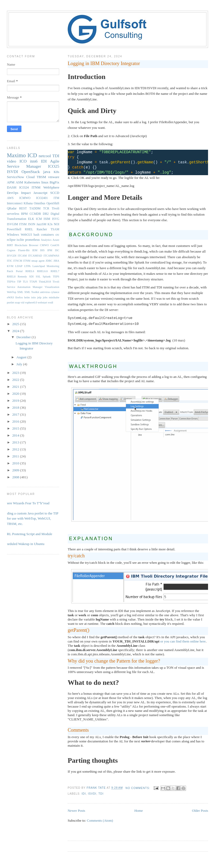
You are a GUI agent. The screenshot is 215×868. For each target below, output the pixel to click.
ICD (32, 155)
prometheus (33, 240)
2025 (16, 324)
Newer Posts (76, 811)
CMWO (44, 245)
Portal (19, 271)
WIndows (13, 235)
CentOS (55, 245)
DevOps (13, 193)
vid (22, 303)
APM (11, 182)
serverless (13, 214)
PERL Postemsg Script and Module (28, 534)
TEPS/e (11, 282)
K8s (56, 172)
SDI (31, 277)
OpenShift (53, 203)
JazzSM (41, 224)
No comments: (138, 788)
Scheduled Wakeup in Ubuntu (24, 544)
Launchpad (39, 266)
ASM (19, 182)
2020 (16, 394)
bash (36, 235)
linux (45, 182)
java (47, 172)
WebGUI (26, 235)
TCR (46, 208)
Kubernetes (32, 182)
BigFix (54, 182)
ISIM (47, 219)
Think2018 (45, 282)
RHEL (29, 229)
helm (27, 297)
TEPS (56, 277)
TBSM (41, 177)
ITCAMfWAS (51, 256)
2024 (16, 331)
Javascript (40, 193)
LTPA (27, 266)
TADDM (35, 208)
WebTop (12, 292)
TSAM (55, 229)
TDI (101, 794)
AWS (10, 198)
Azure (56, 240)
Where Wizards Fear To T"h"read (26, 503)
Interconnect (15, 203)
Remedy (22, 277)
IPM (50, 250)
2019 (16, 401)
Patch (10, 271)
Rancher (42, 229)
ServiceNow (16, 177)
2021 (16, 387)
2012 (16, 449)
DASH (12, 187)
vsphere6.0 (31, 303)
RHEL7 (55, 271)
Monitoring (53, 266)
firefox (19, 297)
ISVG (56, 219)
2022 (16, 380)
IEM (35, 250)
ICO (23, 161)
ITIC (10, 261)
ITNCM (18, 261)
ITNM (36, 187)
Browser (34, 245)
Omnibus (39, 203)
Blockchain (21, 245)
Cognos (11, 250)
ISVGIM (13, 224)
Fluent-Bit (24, 250)
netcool (45, 156)
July (20, 364)
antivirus (45, 292)
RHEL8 (11, 277)
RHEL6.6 (42, 271)
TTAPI (33, 282)
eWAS (11, 297)
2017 (16, 414)
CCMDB (35, 214)
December (24, 337)
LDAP (19, 266)
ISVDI (92, 794)
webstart (42, 303)
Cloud (30, 177)
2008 (16, 477)
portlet (11, 303)
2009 (16, 470)
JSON (32, 224)
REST (23, 208)
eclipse (11, 240)
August (22, 357)
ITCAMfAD (35, 256)
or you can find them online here (183, 641)
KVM (10, 266)
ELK (31, 219)
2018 (16, 407)
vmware (54, 177)
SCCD (55, 193)
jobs (45, 297)
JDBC (49, 261)
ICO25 (54, 166)
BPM (24, 214)
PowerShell (14, 229)
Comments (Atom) (100, 820)
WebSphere (51, 187)
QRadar (12, 208)
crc (57, 235)
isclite (20, 240)
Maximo (16, 155)
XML (20, 292)
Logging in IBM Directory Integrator (104, 63)
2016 (16, 421)
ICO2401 (42, 198)
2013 (16, 442)
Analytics (46, 240)
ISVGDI (12, 256)
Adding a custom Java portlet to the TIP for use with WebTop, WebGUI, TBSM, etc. (31, 518)
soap (17, 303)
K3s (50, 224)
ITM (56, 198)
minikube (54, 297)
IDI (84, 794)
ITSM (23, 224)
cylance (55, 292)
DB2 (46, 214)
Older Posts (200, 811)
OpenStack (31, 172)
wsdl (51, 303)
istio (33, 297)
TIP (19, 282)
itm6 (34, 161)
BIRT (10, 245)
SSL (38, 277)
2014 (16, 435)
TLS (25, 282)
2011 (16, 456)
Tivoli (55, 208)
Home (139, 811)
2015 (16, 428)
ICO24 (24, 187)
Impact (26, 193)
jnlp (39, 297)
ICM (39, 219)
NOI (57, 224)
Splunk (47, 277)
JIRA (56, 261)
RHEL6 (30, 271)
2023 (16, 373)
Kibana (28, 203)
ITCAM (22, 256)
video (12, 161)
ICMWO (25, 198)
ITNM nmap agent (34, 261)
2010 (16, 463)
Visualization (52, 287)
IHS (42, 250)
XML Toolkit (32, 292)
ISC (57, 250)
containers (47, 235)
